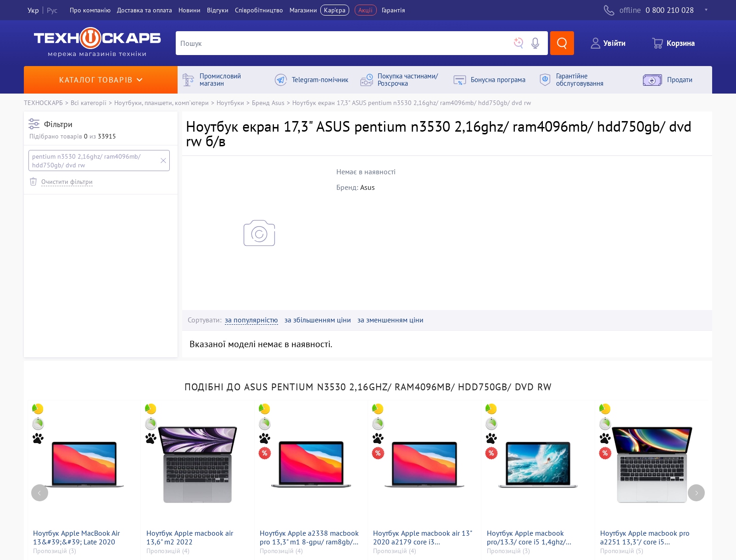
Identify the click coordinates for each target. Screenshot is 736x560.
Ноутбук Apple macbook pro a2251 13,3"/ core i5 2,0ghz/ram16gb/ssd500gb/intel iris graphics (652, 538)
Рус (52, 10)
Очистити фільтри (67, 181)
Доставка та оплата (145, 10)
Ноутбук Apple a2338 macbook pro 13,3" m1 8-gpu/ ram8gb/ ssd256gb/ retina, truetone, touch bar (309, 538)
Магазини (303, 10)
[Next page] (696, 493)
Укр (33, 10)
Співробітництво (259, 10)
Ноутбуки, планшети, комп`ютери (162, 103)
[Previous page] (40, 493)
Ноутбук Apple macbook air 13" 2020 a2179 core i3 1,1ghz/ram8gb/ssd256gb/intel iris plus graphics (423, 538)
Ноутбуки (230, 103)
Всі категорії (89, 103)
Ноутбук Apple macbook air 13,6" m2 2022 (190, 538)
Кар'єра (335, 10)
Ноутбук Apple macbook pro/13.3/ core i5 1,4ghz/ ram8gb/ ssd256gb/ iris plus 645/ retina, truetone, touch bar (536, 538)
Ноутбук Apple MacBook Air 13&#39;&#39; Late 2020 (76, 538)
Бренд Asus (268, 103)
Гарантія (393, 10)
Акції (365, 10)
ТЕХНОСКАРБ (43, 103)
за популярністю (251, 320)
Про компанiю (90, 10)
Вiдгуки (218, 10)
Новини (190, 10)
